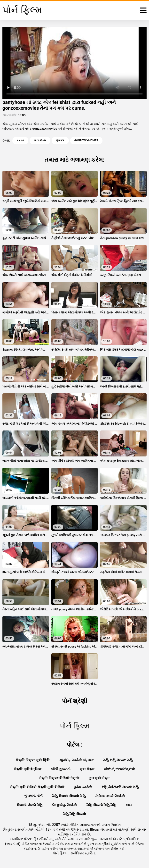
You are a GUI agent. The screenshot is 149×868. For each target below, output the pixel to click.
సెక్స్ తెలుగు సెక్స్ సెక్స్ (101, 805)
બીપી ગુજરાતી (61, 769)
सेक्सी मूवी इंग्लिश (28, 769)
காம (129, 805)
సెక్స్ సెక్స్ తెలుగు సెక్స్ (118, 760)
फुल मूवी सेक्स (99, 778)
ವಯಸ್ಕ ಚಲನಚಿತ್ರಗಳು (120, 769)
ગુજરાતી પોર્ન (33, 796)
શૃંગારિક (60, 140)
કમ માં (20, 140)
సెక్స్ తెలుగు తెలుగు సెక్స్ (69, 796)
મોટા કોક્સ (40, 140)
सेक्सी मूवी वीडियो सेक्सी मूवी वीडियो (37, 787)
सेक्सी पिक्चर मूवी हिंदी (33, 760)
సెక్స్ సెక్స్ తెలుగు (74, 814)
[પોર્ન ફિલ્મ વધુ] (143, 10)
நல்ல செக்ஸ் (83, 787)
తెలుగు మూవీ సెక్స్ (30, 805)
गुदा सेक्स (87, 769)
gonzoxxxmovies (86, 140)
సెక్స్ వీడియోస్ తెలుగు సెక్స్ (120, 787)
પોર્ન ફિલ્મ (61, 853)
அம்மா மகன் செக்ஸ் (110, 796)
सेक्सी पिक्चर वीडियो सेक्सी (59, 778)
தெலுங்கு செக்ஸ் (65, 805)
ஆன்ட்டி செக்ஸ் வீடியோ (77, 760)
